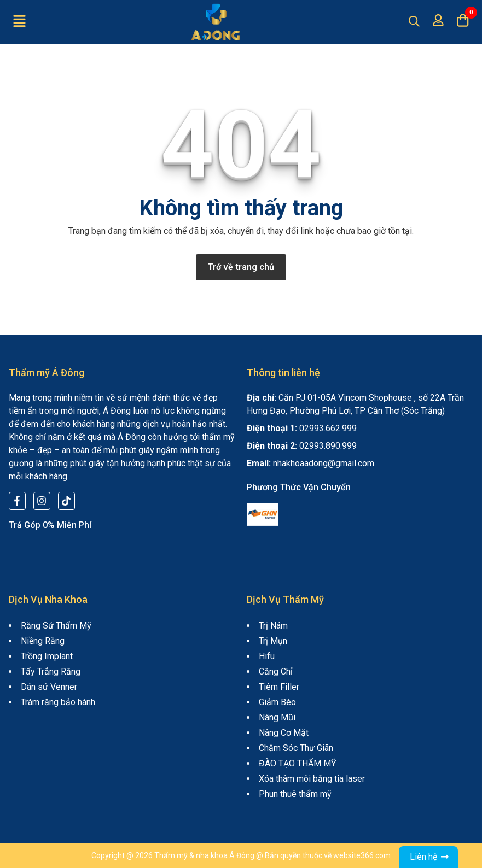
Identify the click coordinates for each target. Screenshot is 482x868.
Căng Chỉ (276, 671)
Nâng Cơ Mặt (284, 733)
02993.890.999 (328, 446)
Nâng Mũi (277, 717)
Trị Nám (273, 626)
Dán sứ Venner (49, 687)
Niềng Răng (43, 641)
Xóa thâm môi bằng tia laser (312, 779)
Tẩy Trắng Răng (51, 671)
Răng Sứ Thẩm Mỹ (56, 626)
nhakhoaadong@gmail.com (324, 463)
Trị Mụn (273, 641)
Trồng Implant (47, 656)
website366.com (362, 855)
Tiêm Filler (279, 687)
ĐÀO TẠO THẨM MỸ (298, 763)
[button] (19, 22)
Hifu (267, 656)
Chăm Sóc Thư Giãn (296, 748)
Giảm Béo (277, 702)
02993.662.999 (328, 428)
